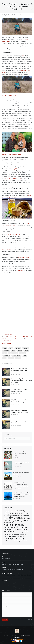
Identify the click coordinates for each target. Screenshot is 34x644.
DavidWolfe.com (6, 341)
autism (5, 348)
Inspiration (23, 353)
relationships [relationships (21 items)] (23, 534)
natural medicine (17, 356)
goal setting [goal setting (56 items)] (17, 521)
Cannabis (18, 348)
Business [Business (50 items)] (13, 513)
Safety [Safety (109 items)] (15, 536)
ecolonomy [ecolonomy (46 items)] (16, 516)
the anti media (8, 334)
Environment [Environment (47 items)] (25, 516)
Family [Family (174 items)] (12, 518)
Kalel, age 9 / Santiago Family (9, 95)
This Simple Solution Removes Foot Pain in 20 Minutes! (22, 463)
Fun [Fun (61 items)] (5, 521)
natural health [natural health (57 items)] (9, 532)
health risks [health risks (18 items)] (7, 527)
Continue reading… (7, 343)
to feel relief (19, 270)
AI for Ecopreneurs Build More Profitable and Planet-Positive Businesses (20, 370)
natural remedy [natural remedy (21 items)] (19, 532)
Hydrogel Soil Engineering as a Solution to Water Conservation (20, 411)
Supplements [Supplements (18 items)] (7, 541)
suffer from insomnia (14, 234)
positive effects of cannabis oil (12, 178)
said (23, 56)
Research (11, 358)
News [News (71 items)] (6, 534)
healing (27, 351)
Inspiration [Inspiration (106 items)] (22, 527)
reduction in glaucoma (24, 257)
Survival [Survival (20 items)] (13, 541)
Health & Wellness (19, 15)
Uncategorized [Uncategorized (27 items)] (19, 541)
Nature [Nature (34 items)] (26, 532)
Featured (20, 351)
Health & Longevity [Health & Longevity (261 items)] (14, 525)
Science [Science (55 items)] (21, 536)
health (5, 353)
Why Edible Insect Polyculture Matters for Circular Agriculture (20, 401)
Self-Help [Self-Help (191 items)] (8, 539)
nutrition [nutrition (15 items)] (11, 534)
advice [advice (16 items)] (5, 511)
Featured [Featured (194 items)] (20, 518)
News (5, 358)
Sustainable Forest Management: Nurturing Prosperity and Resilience (21, 484)
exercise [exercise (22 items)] (6, 518)
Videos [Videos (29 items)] (26, 541)
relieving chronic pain (7, 250)
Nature (25, 356)
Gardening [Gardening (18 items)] (10, 521)
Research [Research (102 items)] (8, 536)
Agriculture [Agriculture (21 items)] (10, 511)
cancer (11, 348)
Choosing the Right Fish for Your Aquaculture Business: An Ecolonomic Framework (22, 381)
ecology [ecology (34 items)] (9, 516)
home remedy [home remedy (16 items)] (13, 527)
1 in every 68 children (15, 169)
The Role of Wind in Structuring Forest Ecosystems (20, 390)
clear (30, 619)
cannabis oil (26, 348)
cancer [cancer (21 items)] (18, 514)
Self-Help (18, 358)
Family (14, 351)
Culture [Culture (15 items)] (22, 514)
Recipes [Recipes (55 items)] (16, 534)
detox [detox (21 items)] (26, 514)
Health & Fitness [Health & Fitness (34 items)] (9, 523)
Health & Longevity (14, 353)
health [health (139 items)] (26, 520)
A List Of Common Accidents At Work (21, 473)
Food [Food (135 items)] (28, 518)
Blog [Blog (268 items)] (6, 513)
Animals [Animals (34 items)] (16, 511)
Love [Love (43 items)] (14, 530)
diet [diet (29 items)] (5, 516)
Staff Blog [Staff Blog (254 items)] (19, 539)
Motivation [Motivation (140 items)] (22, 530)
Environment (6, 351)
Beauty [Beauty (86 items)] (22, 511)
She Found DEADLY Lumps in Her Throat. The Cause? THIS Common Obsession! (22, 494)
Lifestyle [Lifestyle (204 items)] (8, 529)
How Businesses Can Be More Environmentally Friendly (20, 454)
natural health (7, 356)
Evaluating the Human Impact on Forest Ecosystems (20, 422)
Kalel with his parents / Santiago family (11, 154)
